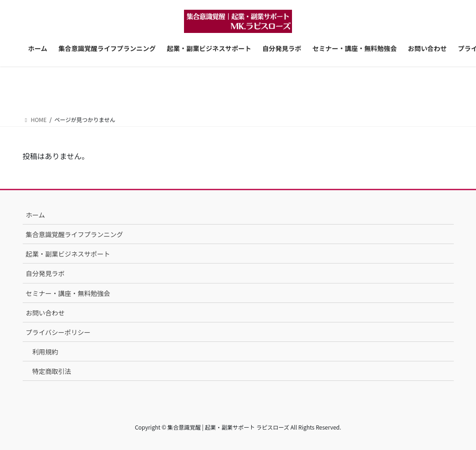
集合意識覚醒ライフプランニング (75, 234)
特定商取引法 (52, 371)
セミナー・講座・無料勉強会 (68, 293)
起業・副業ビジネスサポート (68, 254)
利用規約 (45, 352)
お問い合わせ (45, 313)
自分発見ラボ (45, 273)
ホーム (36, 215)
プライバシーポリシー (58, 332)
